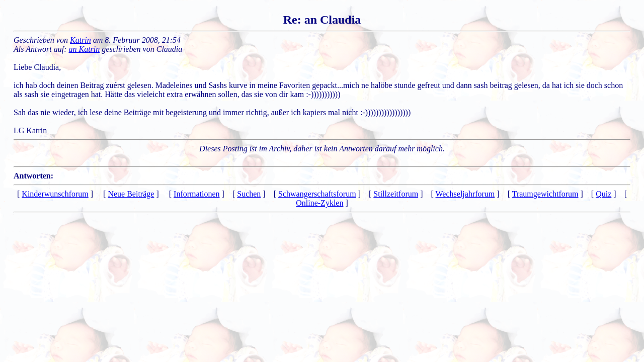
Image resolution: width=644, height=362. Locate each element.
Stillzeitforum (396, 194)
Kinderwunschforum (55, 194)
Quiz (603, 194)
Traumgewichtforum (545, 194)
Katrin (80, 40)
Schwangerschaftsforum (317, 194)
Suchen (249, 194)
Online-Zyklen (319, 203)
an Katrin (85, 49)
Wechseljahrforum (465, 194)
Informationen (197, 194)
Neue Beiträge (131, 194)
